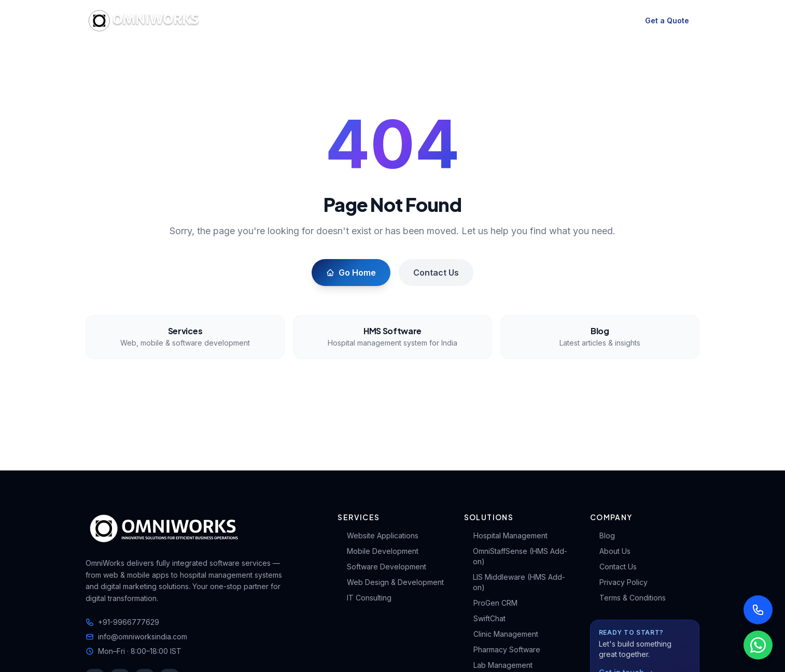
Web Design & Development (391, 582)
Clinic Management (501, 634)
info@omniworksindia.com (136, 637)
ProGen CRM (491, 603)
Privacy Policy (619, 582)
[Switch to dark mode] (618, 21)
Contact (571, 21)
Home (240, 21)
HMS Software (351, 21)
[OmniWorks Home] (146, 21)
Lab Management (498, 665)
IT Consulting (365, 598)
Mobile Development (378, 551)
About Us (610, 551)
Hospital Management (506, 535)
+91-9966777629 (122, 622)
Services (282, 20)
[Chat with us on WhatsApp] (758, 645)
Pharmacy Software (502, 649)
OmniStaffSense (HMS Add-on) (516, 556)
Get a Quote (667, 20)
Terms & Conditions (628, 598)
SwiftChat (485, 618)
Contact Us (436, 273)
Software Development (382, 567)
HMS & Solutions (424, 20)
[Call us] (758, 610)
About (527, 21)
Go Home (351, 273)
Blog (490, 21)
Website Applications (378, 535)
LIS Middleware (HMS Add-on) (515, 582)
